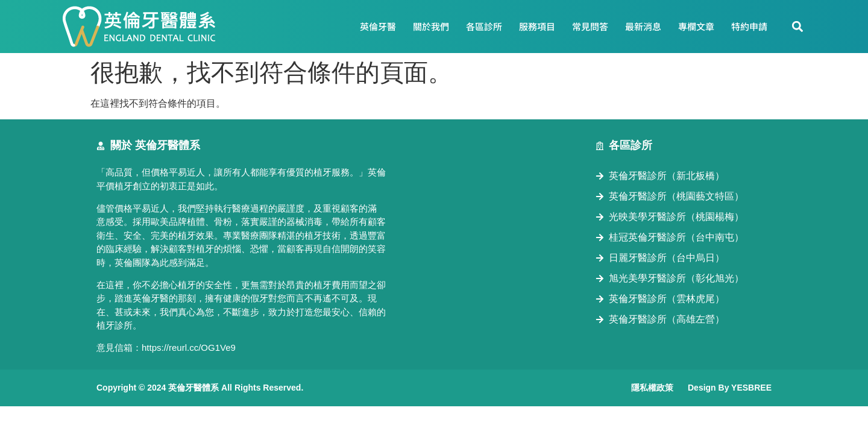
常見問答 (590, 26)
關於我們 (431, 26)
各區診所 (484, 26)
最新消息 (643, 26)
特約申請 (749, 26)
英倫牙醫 (378, 26)
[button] (798, 27)
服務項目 (537, 26)
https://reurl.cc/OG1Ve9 (189, 348)
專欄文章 (696, 26)
